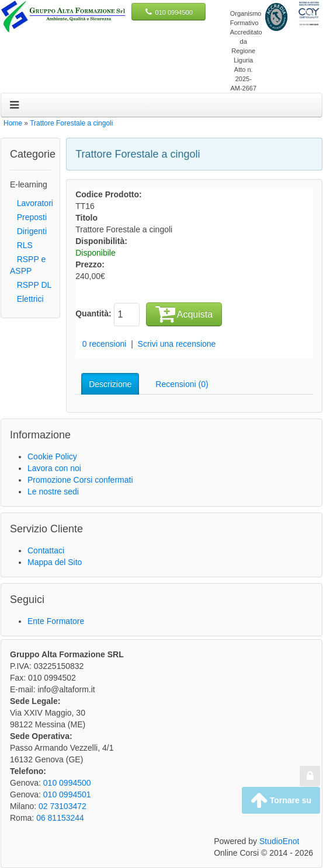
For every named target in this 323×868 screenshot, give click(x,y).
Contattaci (46, 550)
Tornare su (281, 800)
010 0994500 (174, 12)
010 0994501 (67, 794)
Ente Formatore (56, 621)
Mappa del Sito (55, 562)
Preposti (28, 217)
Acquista (184, 313)
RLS (21, 245)
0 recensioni (105, 344)
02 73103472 (62, 806)
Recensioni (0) (182, 384)
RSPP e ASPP (28, 265)
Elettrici (27, 299)
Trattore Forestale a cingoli (71, 123)
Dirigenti (28, 231)
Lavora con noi (54, 468)
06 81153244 (60, 818)
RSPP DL (31, 285)
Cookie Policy (52, 456)
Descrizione (110, 384)
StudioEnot (279, 841)
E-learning (29, 184)
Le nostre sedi (53, 491)
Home (13, 123)
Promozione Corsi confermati (80, 480)
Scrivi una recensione (177, 344)
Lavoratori (32, 203)
